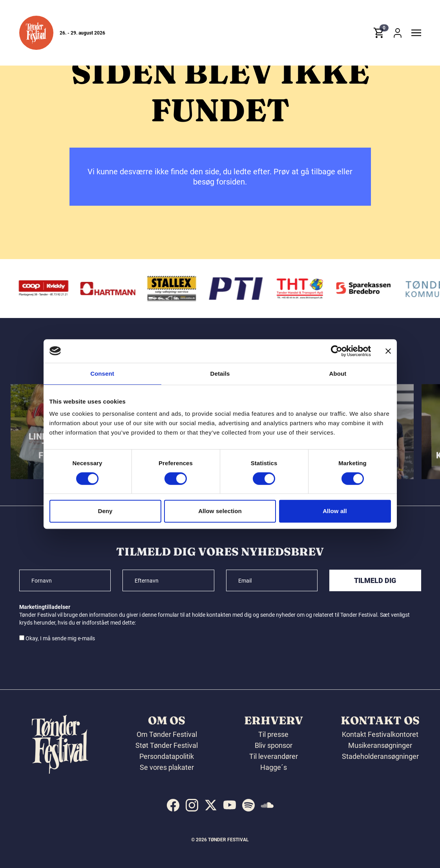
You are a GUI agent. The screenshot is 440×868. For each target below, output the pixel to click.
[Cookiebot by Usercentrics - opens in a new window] (337, 351)
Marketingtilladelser (45, 607)
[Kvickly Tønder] (46, 289)
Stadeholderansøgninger (380, 756)
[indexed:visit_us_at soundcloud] (267, 805)
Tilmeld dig (375, 580)
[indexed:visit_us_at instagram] (192, 805)
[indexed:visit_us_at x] (211, 805)
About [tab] (338, 374)
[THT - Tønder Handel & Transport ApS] (302, 289)
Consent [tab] (102, 374)
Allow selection (220, 511)
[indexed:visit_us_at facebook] (173, 805)
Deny (105, 511)
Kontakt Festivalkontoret (380, 734)
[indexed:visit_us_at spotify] (248, 805)
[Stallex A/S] (174, 289)
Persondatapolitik (167, 756)
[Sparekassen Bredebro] (366, 289)
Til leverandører (274, 756)
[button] (36, 33)
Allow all (335, 511)
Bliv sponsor (274, 745)
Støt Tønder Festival (167, 745)
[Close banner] (388, 351)
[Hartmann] (110, 289)
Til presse (273, 734)
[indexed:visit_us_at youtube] (230, 805)
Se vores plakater (167, 767)
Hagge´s (274, 767)
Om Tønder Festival (167, 734)
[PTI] (238, 289)
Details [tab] (220, 374)
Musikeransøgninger (380, 745)
